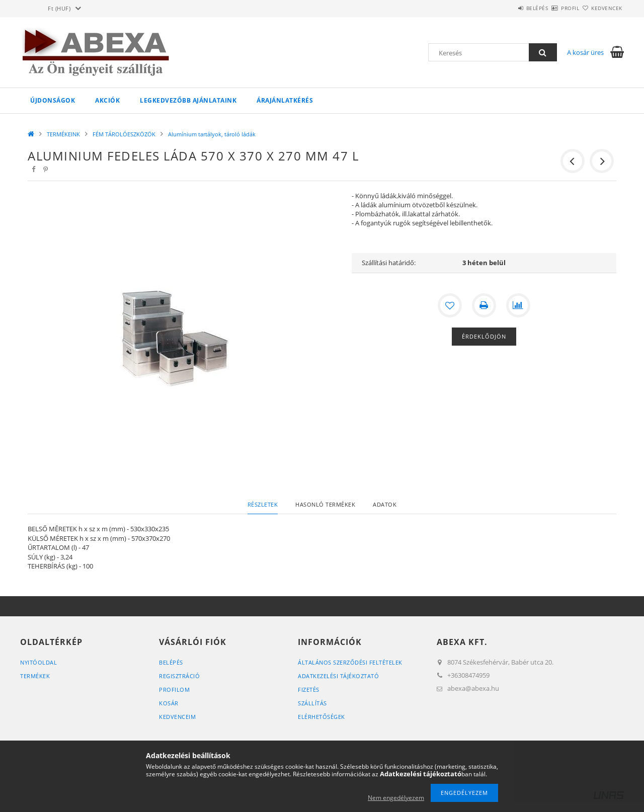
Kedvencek (601, 8)
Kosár (169, 703)
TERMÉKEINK (63, 134)
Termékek (35, 676)
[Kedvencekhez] (450, 305)
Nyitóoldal (38, 662)
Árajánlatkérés (285, 100)
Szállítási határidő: (389, 263)
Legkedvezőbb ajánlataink (188, 100)
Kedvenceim (177, 717)
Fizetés (309, 689)
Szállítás (312, 703)
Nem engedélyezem (396, 798)
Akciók (107, 100)
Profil (552, 8)
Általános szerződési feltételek (350, 662)
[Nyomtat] (484, 305)
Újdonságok (53, 100)
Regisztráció (179, 676)
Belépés (508, 8)
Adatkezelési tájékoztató (338, 676)
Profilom (174, 689)
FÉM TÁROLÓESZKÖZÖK (124, 134)
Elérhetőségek (321, 717)
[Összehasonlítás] (518, 305)
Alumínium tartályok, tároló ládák (212, 134)
